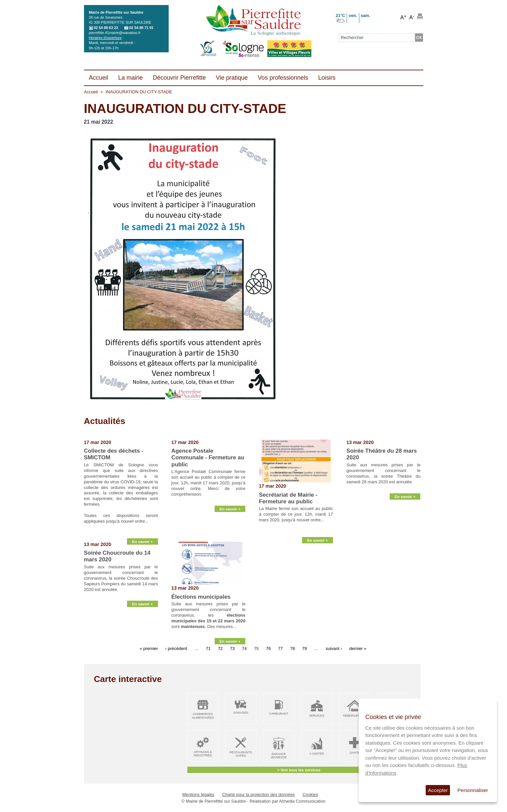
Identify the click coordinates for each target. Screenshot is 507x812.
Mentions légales (198, 794)
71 (208, 648)
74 (244, 648)
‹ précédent (176, 648)
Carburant (279, 714)
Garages (241, 713)
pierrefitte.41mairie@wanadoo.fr (115, 33)
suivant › (334, 648)
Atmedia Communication (302, 801)
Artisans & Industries (203, 754)
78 (292, 648)
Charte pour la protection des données (259, 794)
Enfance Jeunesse (279, 756)
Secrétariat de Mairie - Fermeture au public (288, 498)
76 (268, 648)
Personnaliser (473, 790)
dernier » (358, 648)
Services (317, 716)
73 (232, 648)
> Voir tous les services (299, 770)
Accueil (91, 92)
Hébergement (355, 716)
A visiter (316, 754)
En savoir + (142, 533)
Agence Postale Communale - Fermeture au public (208, 458)
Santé (355, 753)
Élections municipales (201, 597)
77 (280, 648)
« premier (149, 648)
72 (220, 648)
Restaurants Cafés (241, 754)
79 (304, 648)
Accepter (438, 790)
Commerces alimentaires (203, 716)
